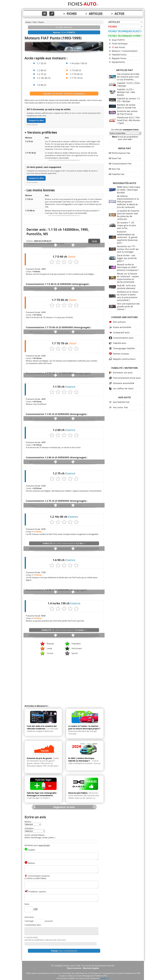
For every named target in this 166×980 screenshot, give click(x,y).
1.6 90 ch (42, 85)
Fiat (35, 22)
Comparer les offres (36, 120)
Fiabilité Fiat (118, 174)
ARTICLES (96, 14)
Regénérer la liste (64, 807)
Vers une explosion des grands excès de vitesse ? (128, 306)
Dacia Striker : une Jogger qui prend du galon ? (127, 258)
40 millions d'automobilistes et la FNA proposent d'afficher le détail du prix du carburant (128, 202)
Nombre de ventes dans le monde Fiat (126, 106)
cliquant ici (105, 978)
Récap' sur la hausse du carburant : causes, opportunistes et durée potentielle (128, 278)
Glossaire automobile (124, 383)
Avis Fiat (116, 169)
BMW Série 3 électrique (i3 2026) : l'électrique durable (129, 190)
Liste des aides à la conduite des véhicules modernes (42, 727)
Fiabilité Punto (119, 55)
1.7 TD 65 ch (76, 74)
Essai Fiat (116, 158)
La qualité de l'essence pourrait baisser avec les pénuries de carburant (128, 215)
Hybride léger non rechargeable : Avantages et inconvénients (42, 794)
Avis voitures (119, 322)
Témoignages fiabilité (124, 348)
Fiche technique (120, 44)
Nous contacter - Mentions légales (83, 968)
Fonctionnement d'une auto (127, 378)
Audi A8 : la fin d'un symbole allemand (126, 287)
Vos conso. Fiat (120, 407)
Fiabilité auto (120, 343)
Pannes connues (121, 354)
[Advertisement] (64, 674)
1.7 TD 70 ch (76, 78)
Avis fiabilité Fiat (121, 402)
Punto (41, 22)
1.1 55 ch (42, 63)
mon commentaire (64, 951)
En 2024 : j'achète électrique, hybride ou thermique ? (82, 760)
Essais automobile (122, 327)
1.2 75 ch (42, 74)
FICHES (72, 14)
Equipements (118, 62)
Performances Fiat (121, 153)
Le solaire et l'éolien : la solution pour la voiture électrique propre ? (84, 727)
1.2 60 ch (42, 70)
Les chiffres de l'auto (123, 388)
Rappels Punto (119, 58)
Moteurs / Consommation (125, 51)
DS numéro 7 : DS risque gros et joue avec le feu (126, 225)
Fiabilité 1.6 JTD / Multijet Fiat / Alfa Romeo (126, 92)
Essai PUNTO (118, 40)
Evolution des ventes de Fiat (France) (127, 113)
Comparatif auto (121, 332)
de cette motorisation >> (64, 543)
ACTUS (119, 14)
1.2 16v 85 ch (44, 78)
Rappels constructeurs (124, 359)
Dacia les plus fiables (78, 793)
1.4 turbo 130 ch (78, 63)
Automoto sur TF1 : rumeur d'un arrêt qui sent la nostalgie (128, 249)
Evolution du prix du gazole (39, 758)
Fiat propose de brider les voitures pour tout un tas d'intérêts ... (128, 77)
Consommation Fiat (122, 164)
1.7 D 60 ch (75, 70)
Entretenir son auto (123, 373)
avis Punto (118, 47)
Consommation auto (123, 338)
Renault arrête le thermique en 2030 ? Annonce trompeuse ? (128, 267)
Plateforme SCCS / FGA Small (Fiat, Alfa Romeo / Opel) (128, 120)
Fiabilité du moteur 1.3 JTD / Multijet (128, 100)
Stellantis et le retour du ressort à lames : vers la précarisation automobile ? (128, 296)
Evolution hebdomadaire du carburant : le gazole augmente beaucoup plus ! (127, 237)
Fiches (28, 22)
